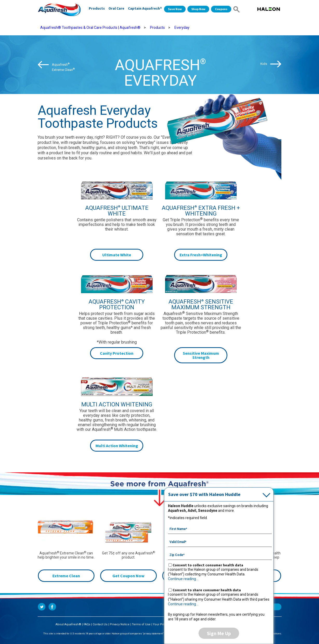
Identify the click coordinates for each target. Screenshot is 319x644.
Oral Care (116, 8)
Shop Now (198, 9)
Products (97, 8)
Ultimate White (117, 255)
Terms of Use (141, 624)
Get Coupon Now (128, 576)
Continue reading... (183, 579)
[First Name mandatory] (220, 528)
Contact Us (100, 624)
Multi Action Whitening (117, 446)
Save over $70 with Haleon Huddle (204, 494)
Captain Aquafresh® (145, 8)
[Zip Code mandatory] (220, 554)
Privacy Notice (120, 624)
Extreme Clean (66, 576)
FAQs (87, 624)
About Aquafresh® (68, 624)
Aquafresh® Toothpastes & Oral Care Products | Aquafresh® (90, 28)
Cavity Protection (117, 353)
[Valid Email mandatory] (220, 541)
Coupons (221, 9)
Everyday (182, 28)
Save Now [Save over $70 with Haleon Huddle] (175, 9)
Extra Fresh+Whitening (201, 255)
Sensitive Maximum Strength (201, 355)
